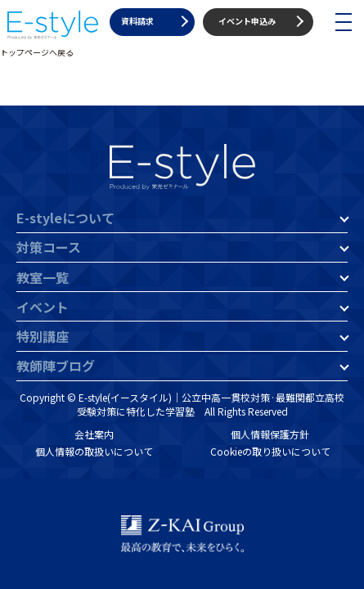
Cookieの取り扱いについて (270, 451)
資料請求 (137, 21)
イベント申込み (247, 21)
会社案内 (94, 434)
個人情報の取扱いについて (94, 451)
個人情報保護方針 (270, 434)
